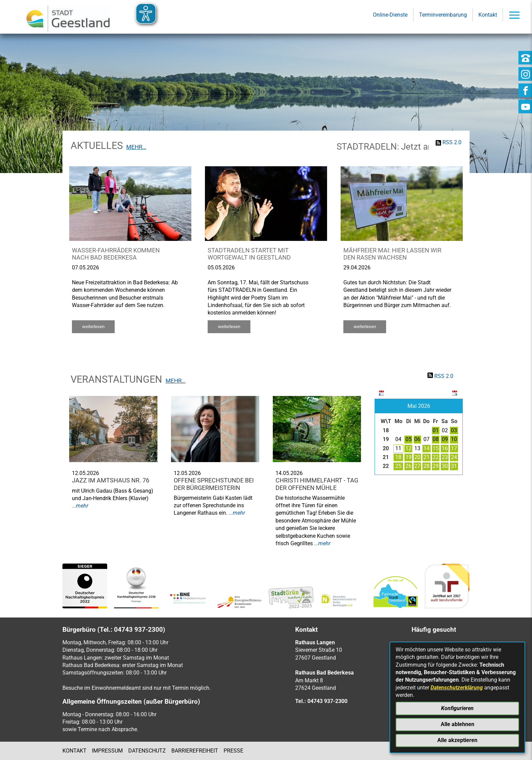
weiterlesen (93, 327)
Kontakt (74, 751)
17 (454, 448)
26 (408, 466)
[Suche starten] (364, 81)
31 (454, 466)
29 (436, 466)
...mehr (80, 506)
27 (417, 466)
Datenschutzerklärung (457, 688)
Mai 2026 (419, 406)
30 (445, 466)
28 (426, 466)
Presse (233, 751)
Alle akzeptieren (457, 740)
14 (426, 448)
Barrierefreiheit (195, 751)
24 (454, 457)
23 (445, 457)
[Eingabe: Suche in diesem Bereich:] (256, 81)
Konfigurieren (457, 708)
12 (408, 448)
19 (408, 457)
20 (417, 457)
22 (436, 457)
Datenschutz (147, 751)
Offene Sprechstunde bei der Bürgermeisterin (214, 484)
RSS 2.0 (452, 142)
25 (398, 466)
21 (426, 457)
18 (398, 457)
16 (445, 448)
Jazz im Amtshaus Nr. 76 (111, 480)
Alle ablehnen (458, 724)
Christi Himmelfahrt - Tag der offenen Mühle (317, 484)
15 (436, 448)
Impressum (107, 751)
